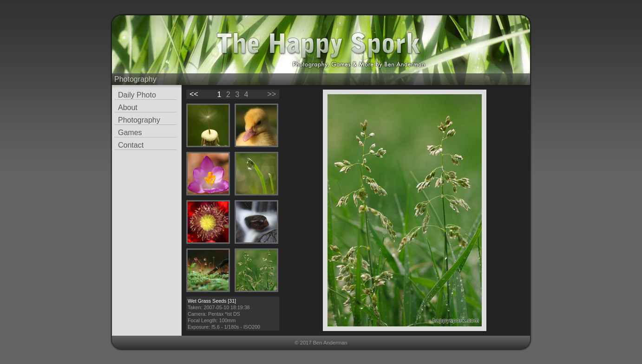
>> (272, 94)
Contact (131, 145)
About (128, 107)
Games (130, 133)
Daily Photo (137, 95)
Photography (139, 120)
